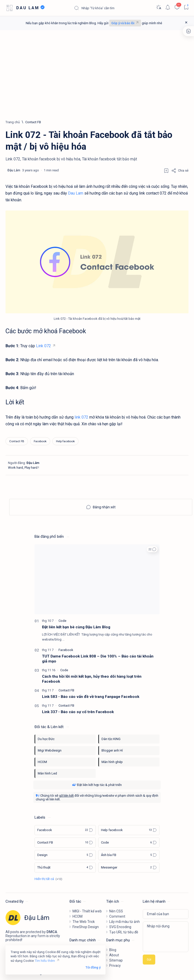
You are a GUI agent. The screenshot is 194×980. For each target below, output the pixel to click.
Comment (117, 916)
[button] (152, 549)
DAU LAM (28, 8)
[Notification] (167, 7)
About (114, 955)
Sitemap (116, 960)
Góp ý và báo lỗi (123, 23)
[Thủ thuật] (65, 868)
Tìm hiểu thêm (45, 961)
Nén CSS (116, 911)
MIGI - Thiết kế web (87, 911)
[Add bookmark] (166, 171)
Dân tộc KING (111, 739)
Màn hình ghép (112, 762)
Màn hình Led (47, 773)
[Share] (180, 171)
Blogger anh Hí (112, 750)
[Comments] (177, 7)
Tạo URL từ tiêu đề (124, 932)
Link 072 (43, 346)
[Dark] (158, 7)
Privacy (115, 966)
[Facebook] (40, 441)
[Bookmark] (186, 7)
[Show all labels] (48, 879)
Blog (113, 950)
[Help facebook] (65, 441)
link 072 (81, 417)
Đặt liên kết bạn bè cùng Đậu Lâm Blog (76, 627)
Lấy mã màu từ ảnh (124, 922)
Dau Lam (76, 193)
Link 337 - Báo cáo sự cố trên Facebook (78, 712)
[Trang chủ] (13, 122)
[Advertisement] (97, 75)
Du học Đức (46, 739)
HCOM (42, 762)
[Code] (62, 621)
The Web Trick (84, 922)
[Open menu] (9, 8)
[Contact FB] (33, 122)
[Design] (65, 855)
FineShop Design (86, 927)
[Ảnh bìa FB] (129, 855)
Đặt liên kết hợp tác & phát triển (97, 785)
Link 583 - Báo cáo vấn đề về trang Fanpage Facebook (91, 697)
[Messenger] (129, 868)
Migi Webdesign (50, 750)
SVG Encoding (120, 927)
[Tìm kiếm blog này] (111, 8)
